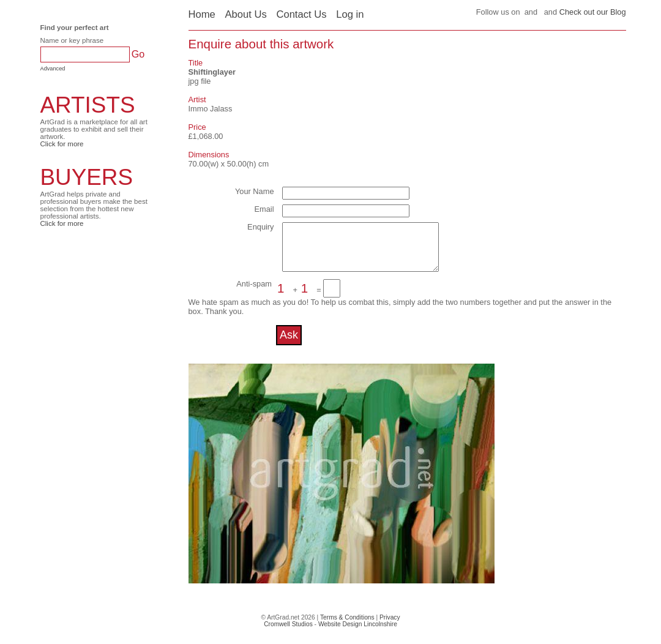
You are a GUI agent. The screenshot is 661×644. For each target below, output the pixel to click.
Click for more (62, 144)
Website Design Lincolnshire (358, 633)
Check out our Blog (593, 12)
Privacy (390, 627)
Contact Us (301, 14)
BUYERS (87, 177)
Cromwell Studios (288, 633)
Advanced (53, 69)
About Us (245, 14)
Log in (350, 14)
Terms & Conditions (347, 627)
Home (202, 14)
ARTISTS (88, 105)
